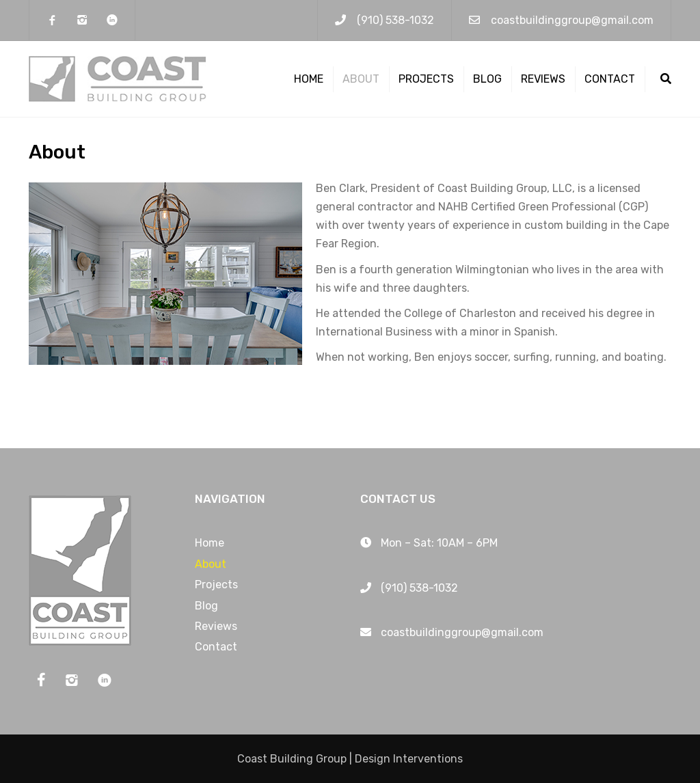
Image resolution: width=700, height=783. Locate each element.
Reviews (543, 79)
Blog (487, 79)
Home (309, 79)
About (361, 79)
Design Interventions (409, 759)
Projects (426, 79)
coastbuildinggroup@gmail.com (572, 20)
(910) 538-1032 (395, 20)
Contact (610, 79)
